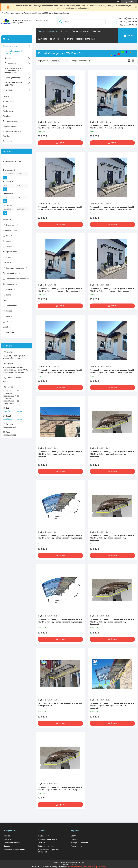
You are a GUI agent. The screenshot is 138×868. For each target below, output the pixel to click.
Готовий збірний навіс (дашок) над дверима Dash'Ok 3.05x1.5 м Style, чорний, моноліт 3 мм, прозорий (112, 290)
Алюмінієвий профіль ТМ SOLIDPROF (15, 84)
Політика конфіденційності (15, 850)
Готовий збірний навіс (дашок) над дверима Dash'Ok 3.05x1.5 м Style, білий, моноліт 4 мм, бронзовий (112, 127)
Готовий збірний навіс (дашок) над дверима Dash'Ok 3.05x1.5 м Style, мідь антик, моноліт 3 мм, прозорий (60, 621)
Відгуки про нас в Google (49, 39)
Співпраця (97, 31)
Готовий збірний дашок (48, 839)
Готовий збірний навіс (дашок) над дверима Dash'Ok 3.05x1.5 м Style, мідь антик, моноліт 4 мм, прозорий (60, 537)
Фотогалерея (9, 101)
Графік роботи (77, 846)
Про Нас (64, 31)
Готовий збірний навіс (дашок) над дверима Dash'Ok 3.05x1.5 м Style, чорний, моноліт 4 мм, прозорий (112, 208)
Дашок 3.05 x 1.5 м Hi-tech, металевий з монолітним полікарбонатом (60, 705)
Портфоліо (7, 116)
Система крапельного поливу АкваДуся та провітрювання (14, 70)
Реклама (9, 90)
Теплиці (8, 58)
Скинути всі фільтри (13, 161)
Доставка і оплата (80, 31)
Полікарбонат (10, 63)
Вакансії (74, 839)
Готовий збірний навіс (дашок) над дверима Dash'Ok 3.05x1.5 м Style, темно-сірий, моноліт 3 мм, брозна (60, 789)
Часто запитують (10, 126)
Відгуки (7, 846)
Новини (6, 96)
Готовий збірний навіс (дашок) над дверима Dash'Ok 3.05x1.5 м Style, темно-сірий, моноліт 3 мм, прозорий (112, 706)
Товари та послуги (46, 31)
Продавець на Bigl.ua (69, 865)
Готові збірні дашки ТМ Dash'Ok (14, 52)
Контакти (68, 39)
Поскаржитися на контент (77, 867)
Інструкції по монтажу (12, 131)
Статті (6, 106)
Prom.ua (81, 862)
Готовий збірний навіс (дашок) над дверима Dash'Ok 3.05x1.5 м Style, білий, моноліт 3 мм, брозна (60, 371)
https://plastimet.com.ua (13, 411)
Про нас (7, 836)
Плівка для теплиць (13, 78)
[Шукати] (61, 22)
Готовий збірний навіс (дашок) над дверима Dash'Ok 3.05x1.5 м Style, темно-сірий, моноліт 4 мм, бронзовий (112, 454)
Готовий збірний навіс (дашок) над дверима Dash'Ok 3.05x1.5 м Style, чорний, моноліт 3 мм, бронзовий (112, 371)
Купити (62, 143)
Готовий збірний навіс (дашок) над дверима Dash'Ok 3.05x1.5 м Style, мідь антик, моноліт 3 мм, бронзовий (112, 622)
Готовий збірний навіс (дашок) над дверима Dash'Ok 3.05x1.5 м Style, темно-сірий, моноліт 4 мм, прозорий (60, 454)
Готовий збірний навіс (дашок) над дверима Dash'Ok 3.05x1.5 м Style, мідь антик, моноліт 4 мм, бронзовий (112, 538)
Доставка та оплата (12, 843)
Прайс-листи (8, 111)
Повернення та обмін (86, 39)
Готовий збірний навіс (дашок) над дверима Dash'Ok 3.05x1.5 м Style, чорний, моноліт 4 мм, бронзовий (60, 290)
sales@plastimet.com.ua (13, 419)
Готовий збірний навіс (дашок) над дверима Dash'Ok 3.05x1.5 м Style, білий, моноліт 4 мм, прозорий (60, 127)
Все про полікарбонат (80, 843)
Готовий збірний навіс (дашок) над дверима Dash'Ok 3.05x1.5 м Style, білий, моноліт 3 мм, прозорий (60, 208)
